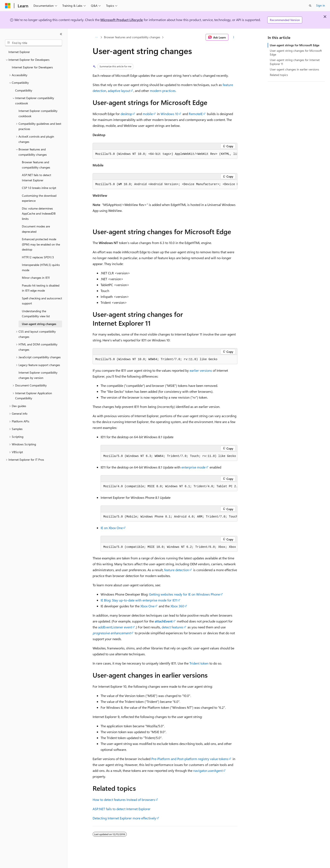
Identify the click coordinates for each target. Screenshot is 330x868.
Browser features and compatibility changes (132, 37)
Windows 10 (169, 114)
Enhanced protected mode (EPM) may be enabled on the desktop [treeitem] (41, 244)
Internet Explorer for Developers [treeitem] (32, 67)
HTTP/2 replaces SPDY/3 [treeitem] (38, 257)
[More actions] (234, 37)
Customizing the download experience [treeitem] (39, 198)
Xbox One (147, 606)
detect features (172, 627)
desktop (126, 114)
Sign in (321, 5)
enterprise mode (193, 467)
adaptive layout (119, 91)
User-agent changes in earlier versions (294, 69)
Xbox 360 (177, 606)
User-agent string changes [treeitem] (39, 324)
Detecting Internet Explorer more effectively (124, 818)
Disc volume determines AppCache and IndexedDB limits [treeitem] (39, 214)
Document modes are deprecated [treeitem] (36, 229)
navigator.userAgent (208, 770)
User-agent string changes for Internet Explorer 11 (295, 62)
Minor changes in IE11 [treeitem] (36, 278)
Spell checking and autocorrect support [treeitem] (42, 301)
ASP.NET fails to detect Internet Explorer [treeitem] (37, 178)
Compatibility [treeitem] (24, 90)
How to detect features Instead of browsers (124, 800)
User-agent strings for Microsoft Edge (295, 45)
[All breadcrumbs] (96, 37)
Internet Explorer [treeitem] (19, 52)
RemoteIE (196, 114)
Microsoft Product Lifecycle (122, 20)
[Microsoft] (8, 6)
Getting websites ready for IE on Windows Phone (184, 594)
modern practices (163, 91)
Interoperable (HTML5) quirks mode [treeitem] (41, 267)
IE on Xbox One (112, 528)
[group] (165, 154)
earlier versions (201, 370)
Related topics (279, 75)
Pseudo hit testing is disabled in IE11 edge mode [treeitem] (41, 288)
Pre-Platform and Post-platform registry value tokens (190, 759)
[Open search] (310, 6)
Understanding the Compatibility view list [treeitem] (36, 314)
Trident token (199, 663)
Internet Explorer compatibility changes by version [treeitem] (38, 375)
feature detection (177, 570)
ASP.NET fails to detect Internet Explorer (122, 809)
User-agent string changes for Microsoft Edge (296, 52)
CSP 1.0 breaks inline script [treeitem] (39, 188)
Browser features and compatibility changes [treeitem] (36, 165)
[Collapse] (61, 34)
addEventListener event (115, 627)
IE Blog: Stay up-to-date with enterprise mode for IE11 (139, 600)
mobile (148, 114)
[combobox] (34, 43)
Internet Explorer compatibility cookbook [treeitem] (38, 113)
